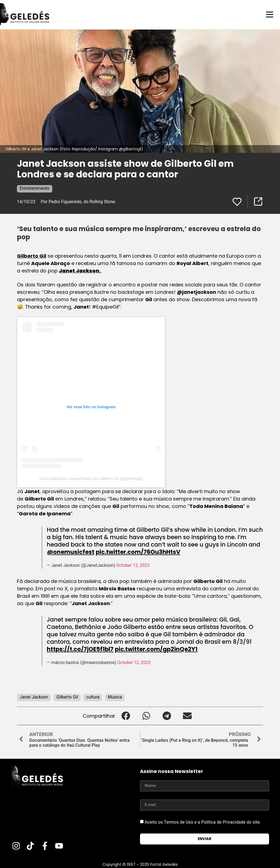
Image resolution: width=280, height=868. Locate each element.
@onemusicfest (71, 552)
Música (115, 697)
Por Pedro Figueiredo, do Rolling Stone (78, 201)
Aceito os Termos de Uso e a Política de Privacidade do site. (203, 822)
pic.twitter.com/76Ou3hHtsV (138, 552)
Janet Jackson (34, 697)
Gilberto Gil (32, 256)
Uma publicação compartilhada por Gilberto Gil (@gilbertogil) (91, 478)
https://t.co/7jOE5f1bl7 (80, 649)
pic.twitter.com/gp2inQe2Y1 (156, 649)
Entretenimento (35, 188)
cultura (93, 697)
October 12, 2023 (133, 565)
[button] (126, 716)
